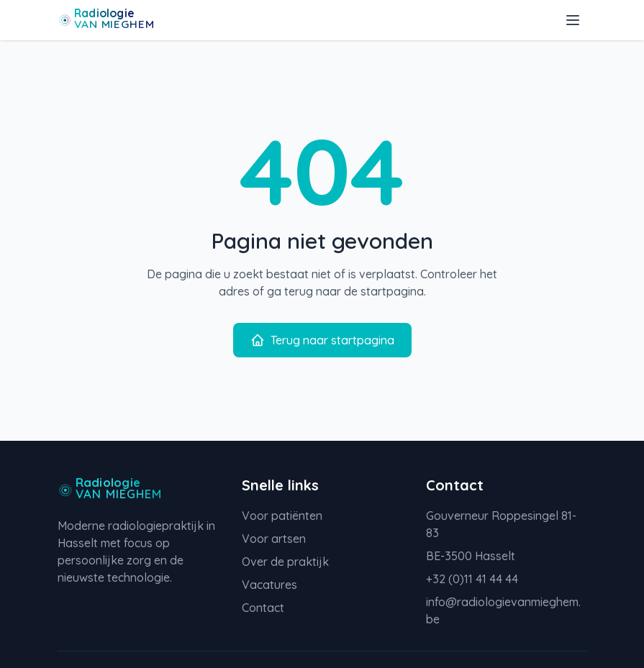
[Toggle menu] (573, 20)
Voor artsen (274, 539)
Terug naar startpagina (322, 340)
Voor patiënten (282, 516)
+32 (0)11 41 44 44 (472, 579)
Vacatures (269, 585)
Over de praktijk (285, 562)
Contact (263, 608)
